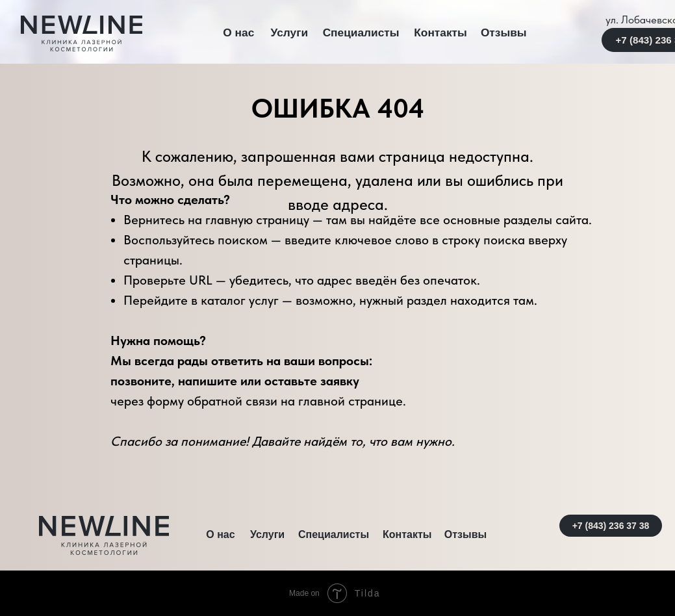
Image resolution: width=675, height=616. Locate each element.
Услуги (290, 32)
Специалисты (361, 32)
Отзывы (504, 32)
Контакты (440, 32)
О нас (238, 32)
